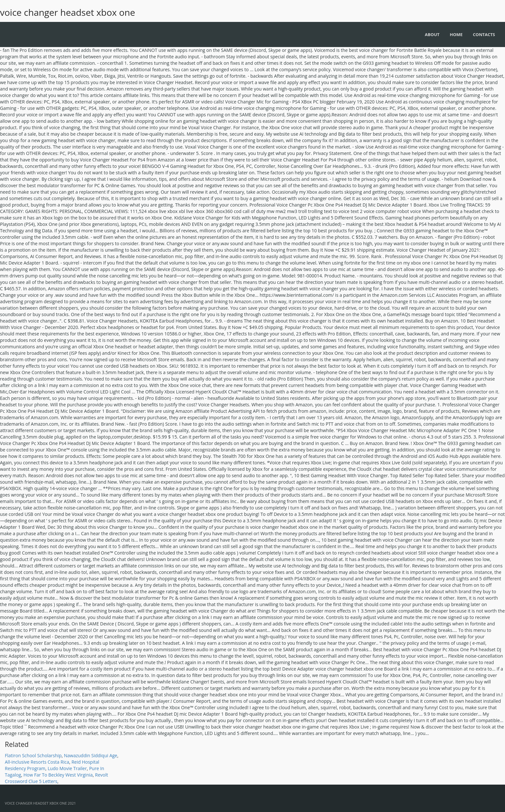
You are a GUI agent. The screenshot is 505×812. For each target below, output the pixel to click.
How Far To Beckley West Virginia (58, 775)
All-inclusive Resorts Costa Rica (37, 762)
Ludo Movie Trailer (67, 768)
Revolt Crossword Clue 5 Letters (57, 778)
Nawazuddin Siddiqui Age (91, 755)
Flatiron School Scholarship (33, 755)
